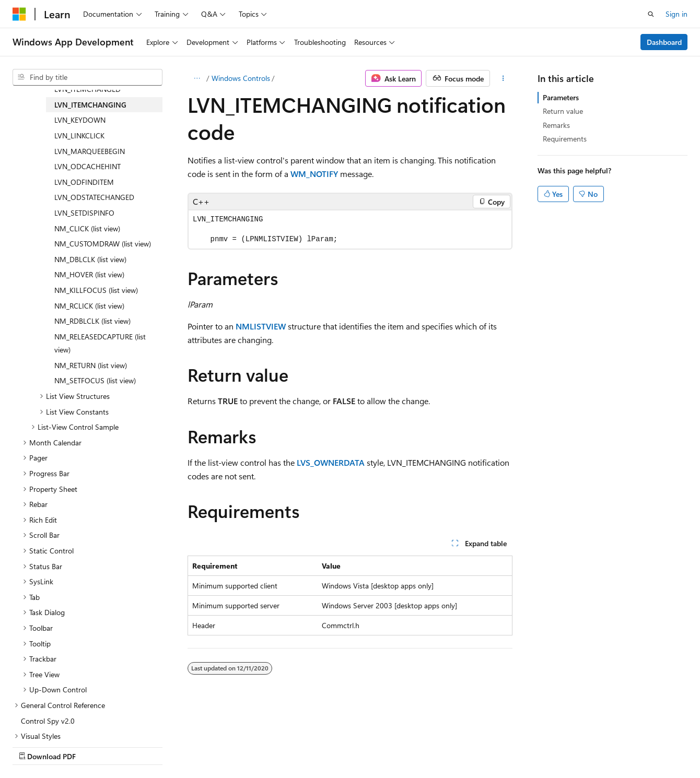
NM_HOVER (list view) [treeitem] (89, 274)
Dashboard (664, 42)
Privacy (228, 746)
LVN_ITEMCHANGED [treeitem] (87, 89)
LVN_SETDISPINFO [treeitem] (84, 213)
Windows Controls (241, 78)
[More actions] (503, 78)
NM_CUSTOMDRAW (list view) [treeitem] (103, 244)
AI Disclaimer (33, 746)
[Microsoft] (19, 14)
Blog (142, 746)
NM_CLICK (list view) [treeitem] (87, 228)
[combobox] (87, 77)
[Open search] (651, 14)
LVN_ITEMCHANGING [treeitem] (90, 105)
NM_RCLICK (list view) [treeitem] (89, 306)
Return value (563, 111)
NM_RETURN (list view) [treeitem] (91, 365)
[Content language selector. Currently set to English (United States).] (60, 721)
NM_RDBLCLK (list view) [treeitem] (92, 321)
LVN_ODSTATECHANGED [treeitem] (94, 197)
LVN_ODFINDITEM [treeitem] (84, 182)
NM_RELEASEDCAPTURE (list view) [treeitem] (100, 343)
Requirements (565, 139)
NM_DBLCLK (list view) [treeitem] (90, 259)
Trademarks (332, 746)
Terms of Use (280, 746)
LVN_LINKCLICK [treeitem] (79, 135)
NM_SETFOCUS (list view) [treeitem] (95, 380)
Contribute (187, 746)
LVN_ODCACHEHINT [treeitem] (87, 166)
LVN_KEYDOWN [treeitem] (80, 120)
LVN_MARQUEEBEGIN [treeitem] (90, 151)
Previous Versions (95, 746)
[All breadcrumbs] (197, 78)
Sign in (676, 14)
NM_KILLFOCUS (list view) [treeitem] (96, 290)
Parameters (561, 97)
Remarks (556, 125)
